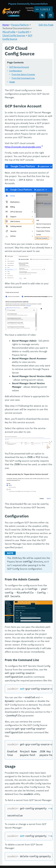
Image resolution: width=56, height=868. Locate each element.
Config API (24, 32)
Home (6, 25)
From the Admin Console (23, 74)
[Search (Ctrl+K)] (42, 15)
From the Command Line (23, 78)
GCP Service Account (19, 67)
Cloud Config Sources (14, 35)
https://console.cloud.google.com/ (23, 147)
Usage (12, 82)
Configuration (16, 71)
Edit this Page (46, 25)
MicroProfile (9, 32)
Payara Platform (20, 25)
